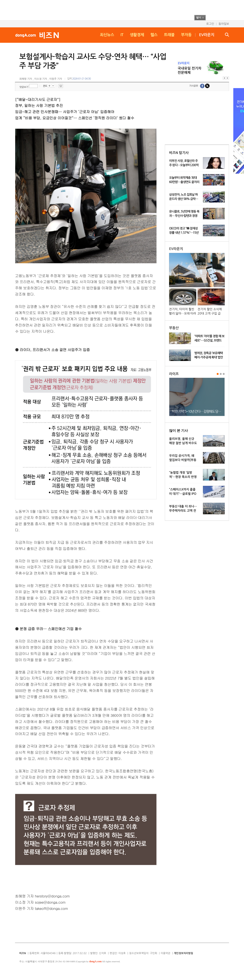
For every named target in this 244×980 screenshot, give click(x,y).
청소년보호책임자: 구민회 (143, 953)
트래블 (169, 35)
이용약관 (166, 953)
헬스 (154, 35)
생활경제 (137, 35)
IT (122, 35)
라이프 (174, 374)
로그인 (210, 24)
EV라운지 (207, 35)
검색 (227, 35)
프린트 (61, 86)
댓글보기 (24, 87)
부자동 (186, 35)
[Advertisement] (116, 10)
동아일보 (224, 24)
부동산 (174, 328)
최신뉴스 (107, 35)
